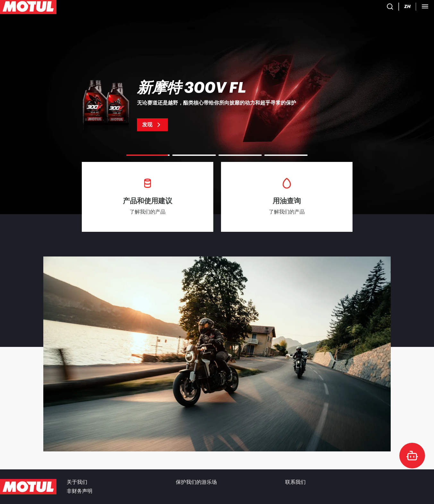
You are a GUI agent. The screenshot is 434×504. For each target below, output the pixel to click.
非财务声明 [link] (80, 491)
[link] (130, 8)
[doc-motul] (412, 456)
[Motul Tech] (388, 8)
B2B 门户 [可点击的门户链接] (419, 8)
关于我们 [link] (77, 482)
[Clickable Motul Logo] (28, 8)
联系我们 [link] (295, 482)
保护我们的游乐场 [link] (196, 482)
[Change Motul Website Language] (362, 8)
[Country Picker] (344, 8)
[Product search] (325, 8)
